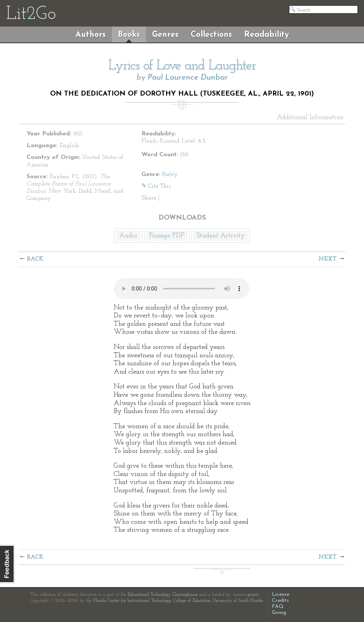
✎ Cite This (156, 186)
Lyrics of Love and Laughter (182, 66)
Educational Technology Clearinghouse (163, 595)
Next (328, 259)
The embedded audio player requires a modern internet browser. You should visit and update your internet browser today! (181, 289)
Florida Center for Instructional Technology (132, 601)
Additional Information (310, 118)
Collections (211, 35)
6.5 (202, 141)
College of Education (192, 601)
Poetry (170, 174)
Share (149, 198)
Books (129, 35)
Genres (165, 35)
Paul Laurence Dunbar (188, 78)
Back (35, 259)
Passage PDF (167, 236)
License (281, 595)
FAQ (278, 607)
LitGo (31, 14)
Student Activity (221, 236)
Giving (279, 613)
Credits (280, 601)
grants (253, 595)
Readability (267, 35)
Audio (128, 236)
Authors (91, 35)
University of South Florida (238, 601)
